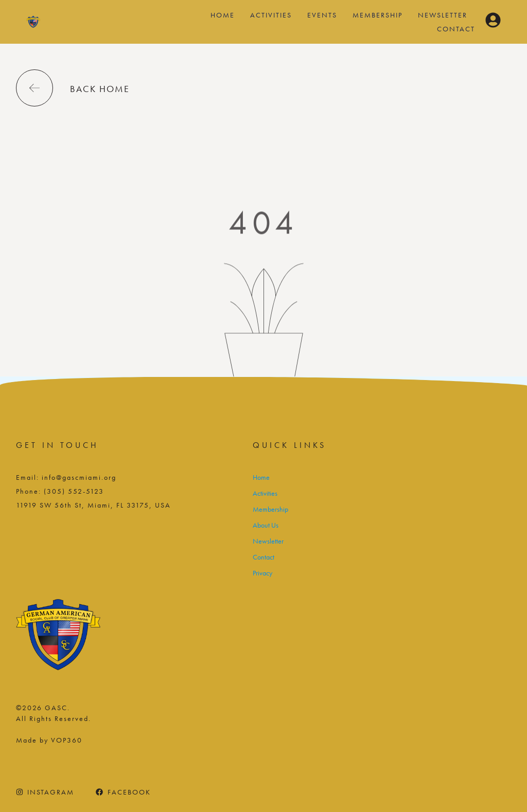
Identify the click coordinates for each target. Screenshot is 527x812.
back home (100, 89)
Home (223, 15)
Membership (377, 15)
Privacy (262, 573)
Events (322, 15)
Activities (271, 15)
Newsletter (443, 15)
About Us (266, 525)
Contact (456, 29)
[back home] (34, 88)
